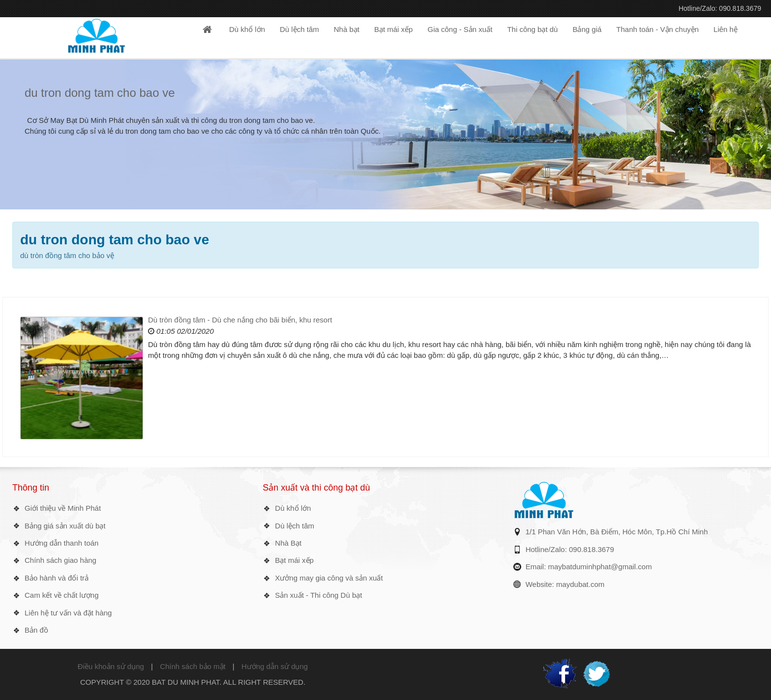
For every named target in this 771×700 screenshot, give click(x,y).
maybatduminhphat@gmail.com (600, 567)
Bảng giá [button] (587, 29)
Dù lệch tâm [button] (299, 29)
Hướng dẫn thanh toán (61, 543)
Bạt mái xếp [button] (394, 29)
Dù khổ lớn (293, 508)
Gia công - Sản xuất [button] (460, 29)
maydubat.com (580, 584)
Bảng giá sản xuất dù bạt (65, 526)
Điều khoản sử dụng (111, 666)
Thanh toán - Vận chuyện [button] (657, 29)
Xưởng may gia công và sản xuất (329, 578)
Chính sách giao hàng (60, 560)
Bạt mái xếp (294, 560)
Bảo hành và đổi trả (57, 578)
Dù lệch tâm (295, 526)
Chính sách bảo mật (193, 666)
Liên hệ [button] (726, 29)
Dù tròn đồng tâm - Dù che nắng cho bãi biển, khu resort (240, 320)
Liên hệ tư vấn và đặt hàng (68, 613)
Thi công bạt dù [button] (532, 29)
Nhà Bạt (288, 543)
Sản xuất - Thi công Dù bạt (318, 595)
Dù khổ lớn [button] (247, 29)
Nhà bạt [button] (347, 29)
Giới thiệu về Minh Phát (63, 508)
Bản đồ (36, 630)
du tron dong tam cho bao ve (100, 93)
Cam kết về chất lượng (62, 595)
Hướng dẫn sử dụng (275, 666)
